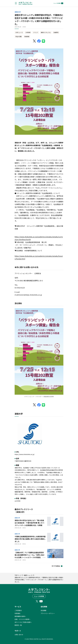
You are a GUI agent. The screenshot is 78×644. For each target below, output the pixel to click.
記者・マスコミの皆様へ (22, 619)
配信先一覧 (18, 625)
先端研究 (56, 32)
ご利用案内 (18, 610)
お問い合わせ (19, 635)
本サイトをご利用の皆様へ (23, 622)
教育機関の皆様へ (20, 616)
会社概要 (43, 610)
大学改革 (28, 32)
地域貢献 (27, 36)
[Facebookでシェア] (39, 41)
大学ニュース (19, 32)
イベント (36, 32)
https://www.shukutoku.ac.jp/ (25, 454)
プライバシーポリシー (48, 613)
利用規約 (17, 613)
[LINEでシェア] (43, 41)
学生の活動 (18, 36)
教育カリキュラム (46, 32)
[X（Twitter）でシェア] (35, 41)
